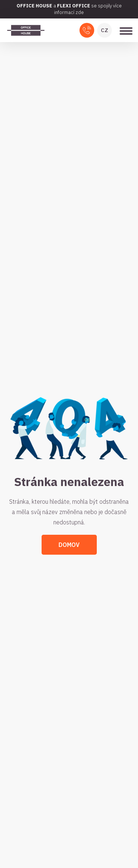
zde (80, 12)
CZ (105, 30)
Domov (69, 545)
